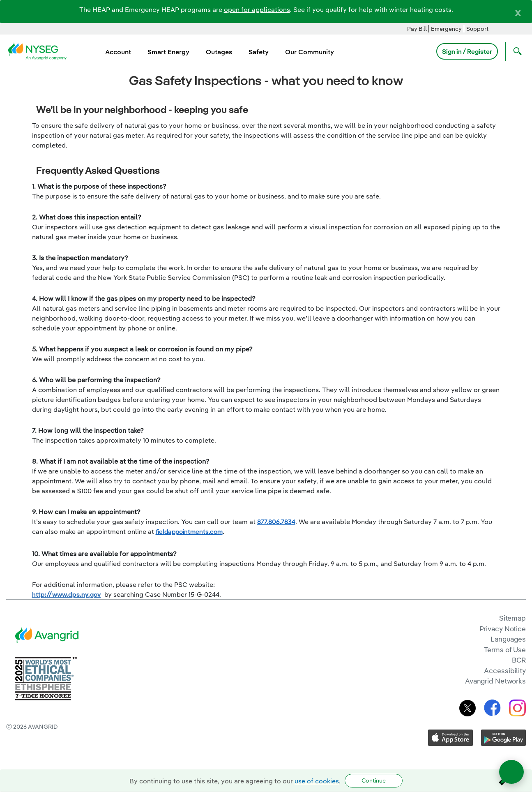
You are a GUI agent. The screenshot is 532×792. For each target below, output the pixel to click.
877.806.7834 (276, 522)
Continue (374, 780)
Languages (508, 639)
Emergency (446, 29)
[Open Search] (516, 51)
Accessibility (505, 671)
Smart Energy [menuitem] (168, 52)
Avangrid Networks (495, 681)
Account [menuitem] (118, 52)
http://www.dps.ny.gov (67, 594)
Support (477, 29)
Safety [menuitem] (259, 52)
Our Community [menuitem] (310, 52)
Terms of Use (505, 650)
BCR (519, 660)
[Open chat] (511, 772)
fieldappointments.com (189, 531)
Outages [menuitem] (219, 52)
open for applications (257, 9)
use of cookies (317, 781)
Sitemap (512, 618)
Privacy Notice (503, 629)
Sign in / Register (467, 51)
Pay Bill (417, 29)
